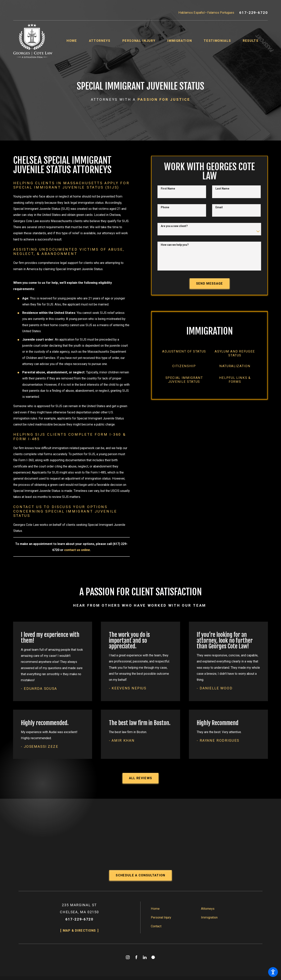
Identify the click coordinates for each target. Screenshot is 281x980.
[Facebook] (136, 957)
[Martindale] (153, 957)
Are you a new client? (174, 226)
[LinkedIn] (145, 957)
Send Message (210, 283)
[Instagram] (128, 957)
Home (155, 909)
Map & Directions (79, 931)
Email (219, 207)
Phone (165, 207)
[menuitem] (78, 41)
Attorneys (208, 909)
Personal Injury (161, 917)
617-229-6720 (253, 13)
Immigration (209, 917)
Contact (156, 926)
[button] (273, 972)
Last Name (222, 189)
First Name (168, 189)
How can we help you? (175, 245)
